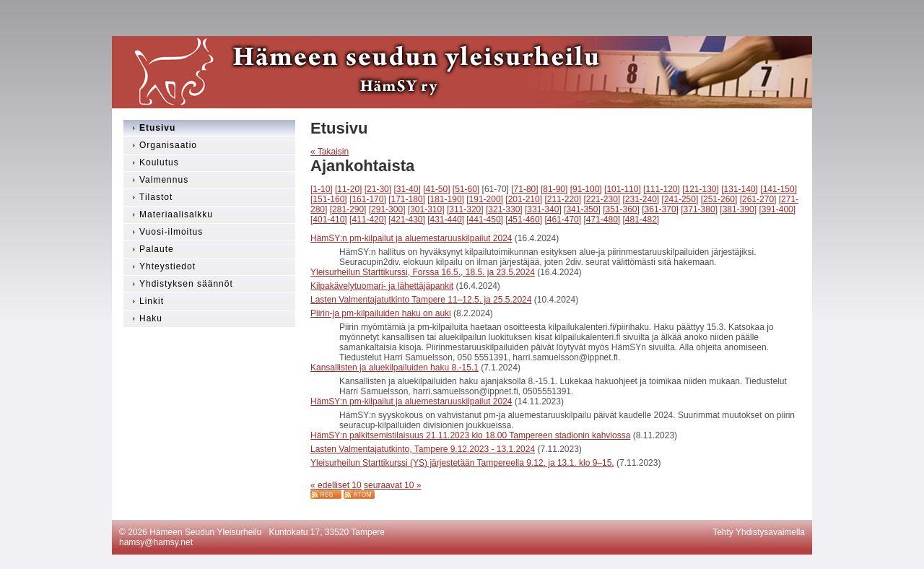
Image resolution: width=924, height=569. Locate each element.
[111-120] (662, 189)
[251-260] (719, 199)
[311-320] (465, 209)
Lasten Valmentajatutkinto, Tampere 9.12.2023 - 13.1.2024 (423, 449)
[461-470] (563, 220)
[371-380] (699, 209)
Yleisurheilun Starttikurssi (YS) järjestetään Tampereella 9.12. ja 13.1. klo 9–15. (462, 463)
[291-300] (387, 209)
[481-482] (641, 220)
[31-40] (407, 189)
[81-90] (554, 189)
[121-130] (701, 189)
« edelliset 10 (336, 485)
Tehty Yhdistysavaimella (759, 532)
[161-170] (368, 199)
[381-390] (738, 209)
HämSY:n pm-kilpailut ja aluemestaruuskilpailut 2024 (411, 238)
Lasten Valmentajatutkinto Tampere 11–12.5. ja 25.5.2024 (421, 300)
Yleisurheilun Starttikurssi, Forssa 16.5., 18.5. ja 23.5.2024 (423, 272)
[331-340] (543, 209)
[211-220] (563, 199)
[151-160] (329, 199)
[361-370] (660, 209)
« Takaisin (330, 152)
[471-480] (602, 220)
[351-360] (621, 209)
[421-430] (407, 220)
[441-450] (485, 220)
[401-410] (329, 220)
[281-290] (348, 209)
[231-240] (641, 199)
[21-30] (378, 189)
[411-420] (368, 220)
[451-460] (524, 220)
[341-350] (582, 209)
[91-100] (586, 189)
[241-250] (680, 199)
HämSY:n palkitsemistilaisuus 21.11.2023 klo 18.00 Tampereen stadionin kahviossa (470, 435)
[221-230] (602, 199)
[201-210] (524, 199)
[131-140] (740, 189)
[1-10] (322, 189)
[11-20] (348, 189)
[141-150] (779, 189)
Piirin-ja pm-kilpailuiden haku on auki (381, 313)
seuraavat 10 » (392, 485)
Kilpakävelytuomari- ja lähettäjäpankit (382, 286)
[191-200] (485, 199)
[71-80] (524, 189)
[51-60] (466, 189)
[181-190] (446, 199)
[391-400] (777, 209)
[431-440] (446, 220)
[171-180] (407, 199)
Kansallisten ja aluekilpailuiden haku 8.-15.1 (395, 368)
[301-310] (426, 209)
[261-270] (758, 199)
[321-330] (504, 209)
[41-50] (436, 189)
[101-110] (623, 189)
